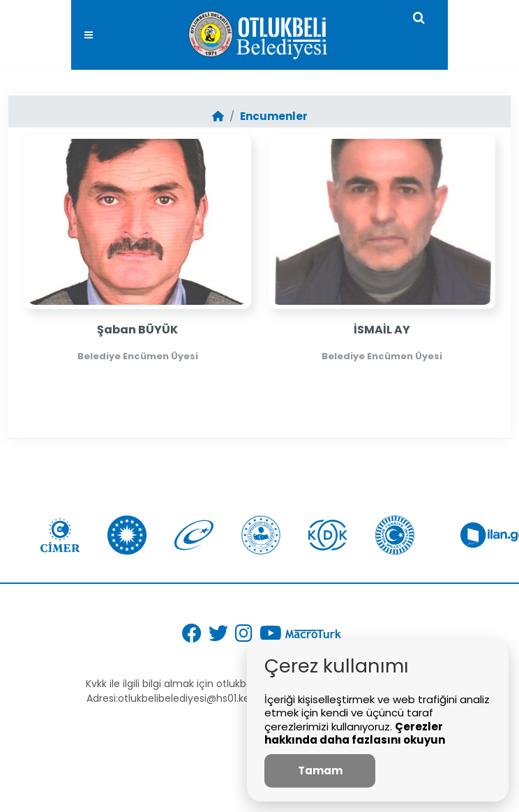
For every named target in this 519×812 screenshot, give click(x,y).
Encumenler (274, 116)
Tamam (320, 770)
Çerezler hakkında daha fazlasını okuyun (355, 734)
